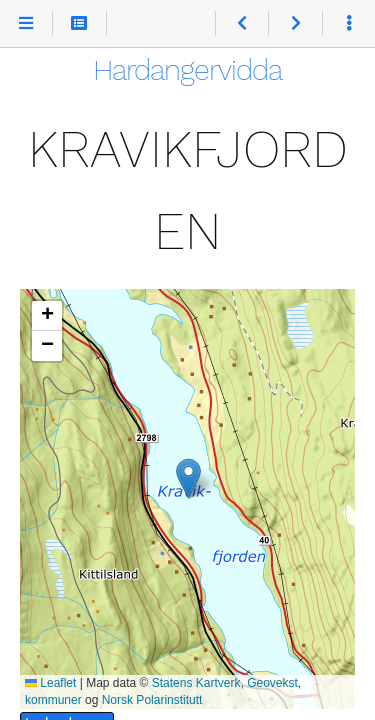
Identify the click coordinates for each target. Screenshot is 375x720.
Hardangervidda (187, 70)
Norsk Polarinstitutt (152, 700)
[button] (188, 478)
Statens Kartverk (196, 683)
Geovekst (272, 683)
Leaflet (50, 683)
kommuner (53, 700)
